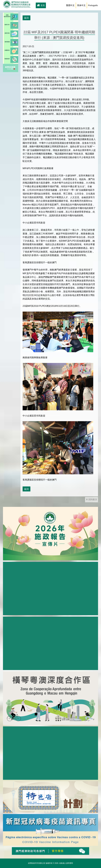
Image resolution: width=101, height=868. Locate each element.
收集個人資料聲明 (66, 863)
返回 (26, 18)
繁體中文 (70, 5)
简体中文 (81, 5)
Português (93, 5)
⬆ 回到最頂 (91, 500)
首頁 (41, 6)
